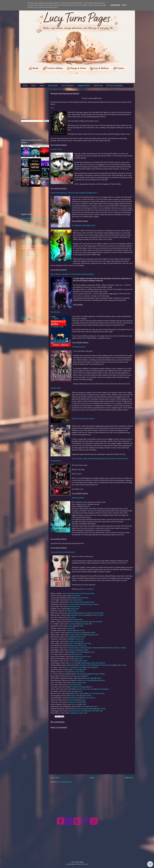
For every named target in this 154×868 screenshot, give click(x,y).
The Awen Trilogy (82, 674)
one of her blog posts (92, 667)
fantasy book (72, 650)
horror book (75, 704)
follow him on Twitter (89, 698)
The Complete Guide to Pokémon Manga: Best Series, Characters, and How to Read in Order (34, 241)
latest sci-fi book (86, 643)
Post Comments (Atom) (65, 782)
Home (25, 86)
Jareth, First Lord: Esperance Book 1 (83, 419)
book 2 (86, 676)
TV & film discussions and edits (30, 255)
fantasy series (71, 617)
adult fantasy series (93, 635)
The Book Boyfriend (79, 347)
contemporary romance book (78, 713)
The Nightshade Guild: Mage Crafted (83, 225)
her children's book (70, 611)
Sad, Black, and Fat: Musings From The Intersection (96, 665)
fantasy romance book (76, 619)
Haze (52, 108)
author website (80, 630)
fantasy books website (77, 693)
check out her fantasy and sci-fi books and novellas (78, 593)
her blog (65, 672)
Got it (124, 5)
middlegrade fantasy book (77, 637)
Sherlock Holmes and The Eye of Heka (114, 648)
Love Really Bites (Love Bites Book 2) (63, 552)
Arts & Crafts (53, 86)
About (34, 86)
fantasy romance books (79, 683)
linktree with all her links (95, 711)
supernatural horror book (78, 615)
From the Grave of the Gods (85, 689)
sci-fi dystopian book (80, 669)
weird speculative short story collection (93, 663)
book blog (82, 700)
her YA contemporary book (74, 667)
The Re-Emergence (103, 689)
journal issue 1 (93, 706)
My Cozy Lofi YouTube (115, 86)
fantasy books (75, 596)
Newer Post (55, 778)
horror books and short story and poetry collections (86, 622)
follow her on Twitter (78, 672)
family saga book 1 (75, 676)
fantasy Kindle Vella (85, 624)
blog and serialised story (79, 646)
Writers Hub (98, 86)
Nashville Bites (55, 312)
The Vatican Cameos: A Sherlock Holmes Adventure (82, 648)
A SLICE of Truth (56, 149)
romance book (75, 609)
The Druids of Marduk (98, 674)
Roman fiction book (82, 598)
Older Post (129, 778)
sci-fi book (69, 630)
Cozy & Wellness (68, 86)
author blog (71, 613)
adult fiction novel (74, 606)
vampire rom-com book (76, 641)
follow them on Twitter (96, 615)
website (99, 678)
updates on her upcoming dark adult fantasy (91, 680)
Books (42, 86)
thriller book (75, 698)
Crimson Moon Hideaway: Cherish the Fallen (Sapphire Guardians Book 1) (74, 193)
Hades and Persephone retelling (84, 709)
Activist (23, 262)
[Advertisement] (92, 797)
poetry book (79, 626)
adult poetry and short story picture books (91, 613)
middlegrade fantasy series (76, 639)
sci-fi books (72, 624)
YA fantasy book (73, 702)
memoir (70, 626)
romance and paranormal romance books (82, 602)
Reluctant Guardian (78, 498)
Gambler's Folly (56, 388)
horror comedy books (75, 600)
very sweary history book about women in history (83, 604)
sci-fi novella (74, 663)
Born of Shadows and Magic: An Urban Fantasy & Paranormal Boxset (72, 274)
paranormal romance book (82, 656)
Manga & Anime (84, 86)
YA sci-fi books (79, 652)
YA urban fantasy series (76, 635)
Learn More (115, 5)
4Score (90, 687)
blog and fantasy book (75, 654)
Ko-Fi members (88, 589)
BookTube (24, 259)
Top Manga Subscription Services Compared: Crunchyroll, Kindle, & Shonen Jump (34, 230)
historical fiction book (76, 633)
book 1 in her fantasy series (96, 693)
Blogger (85, 864)
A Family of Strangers (78, 687)
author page (90, 678)
